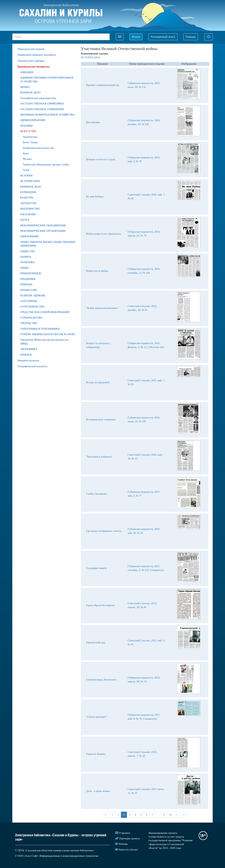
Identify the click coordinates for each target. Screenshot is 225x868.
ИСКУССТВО (28, 131)
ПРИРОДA (26, 284)
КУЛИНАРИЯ (28, 192)
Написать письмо (128, 850)
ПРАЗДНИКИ (28, 279)
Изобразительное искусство (38, 148)
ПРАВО (25, 268)
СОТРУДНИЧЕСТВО (32, 307)
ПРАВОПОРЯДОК (31, 273)
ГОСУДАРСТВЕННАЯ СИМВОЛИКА (42, 104)
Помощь (191, 37)
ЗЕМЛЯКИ (26, 126)
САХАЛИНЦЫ (29, 301)
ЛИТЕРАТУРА (28, 203)
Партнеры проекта (130, 838)
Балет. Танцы (30, 142)
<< (106, 815)
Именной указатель (28, 360)
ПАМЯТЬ (26, 257)
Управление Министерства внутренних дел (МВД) (44, 342)
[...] (61, 37)
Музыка (27, 159)
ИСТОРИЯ (26, 176)
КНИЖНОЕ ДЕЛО (31, 187)
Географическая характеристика (38, 98)
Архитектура (30, 137)
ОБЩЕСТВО (28, 251)
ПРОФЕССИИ (28, 290)
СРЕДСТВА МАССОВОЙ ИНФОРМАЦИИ (45, 312)
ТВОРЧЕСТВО (29, 323)
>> (183, 815)
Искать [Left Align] (136, 37)
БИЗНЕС (25, 87)
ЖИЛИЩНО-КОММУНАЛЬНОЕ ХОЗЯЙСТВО (47, 115)
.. (158, 815)
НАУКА (25, 220)
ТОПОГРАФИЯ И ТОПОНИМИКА (40, 329)
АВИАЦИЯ (27, 72)
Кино (26, 153)
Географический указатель (32, 366)
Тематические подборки (31, 61)
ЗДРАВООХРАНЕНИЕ (33, 120)
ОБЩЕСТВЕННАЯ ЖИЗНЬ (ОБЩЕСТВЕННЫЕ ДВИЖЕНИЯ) (48, 244)
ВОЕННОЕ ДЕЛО (30, 92)
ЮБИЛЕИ (26, 355)
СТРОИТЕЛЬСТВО (31, 318)
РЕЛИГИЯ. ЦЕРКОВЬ (33, 295)
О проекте (125, 833)
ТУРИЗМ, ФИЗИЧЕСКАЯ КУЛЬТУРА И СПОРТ (48, 334)
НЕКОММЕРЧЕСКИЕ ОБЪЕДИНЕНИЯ (43, 225)
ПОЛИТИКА (28, 262)
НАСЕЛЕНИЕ (28, 214)
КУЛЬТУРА (27, 198)
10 (170, 815)
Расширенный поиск (163, 37)
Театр (26, 170)
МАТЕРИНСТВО (30, 209)
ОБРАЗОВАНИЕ (29, 236)
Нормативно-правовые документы (37, 55)
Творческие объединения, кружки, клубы (46, 164)
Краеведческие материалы (33, 67)
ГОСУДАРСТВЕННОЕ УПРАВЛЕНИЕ (42, 109)
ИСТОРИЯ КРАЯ (30, 181)
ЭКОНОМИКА (29, 349)
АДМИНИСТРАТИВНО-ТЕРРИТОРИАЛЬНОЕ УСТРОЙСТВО (47, 80)
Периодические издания (31, 49)
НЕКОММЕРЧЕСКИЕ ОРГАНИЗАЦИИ (43, 231)
